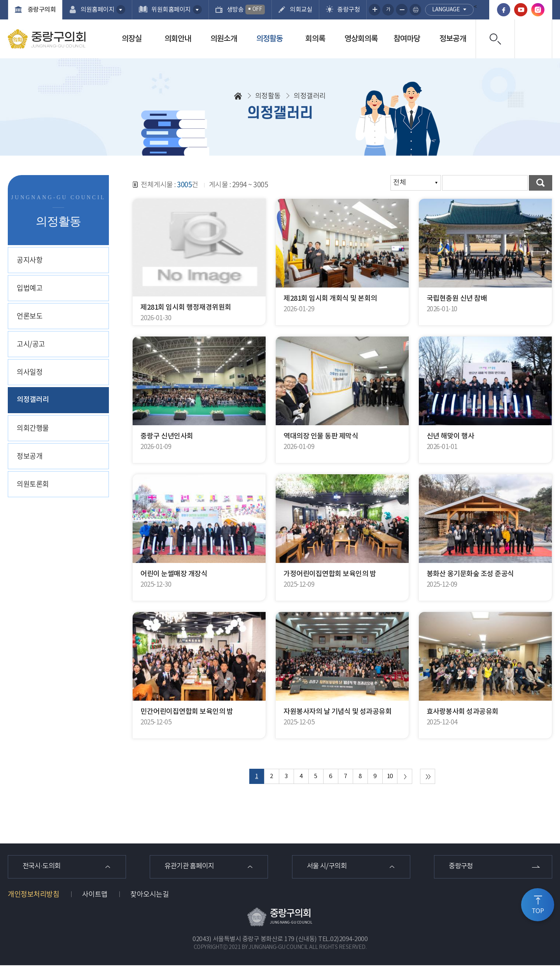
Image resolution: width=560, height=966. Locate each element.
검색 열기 (495, 39)
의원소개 (224, 39)
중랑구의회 (41, 10)
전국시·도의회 (44, 867)
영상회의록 (361, 39)
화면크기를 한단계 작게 (402, 10)
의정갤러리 (33, 400)
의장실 (132, 39)
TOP (538, 911)
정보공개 (453, 39)
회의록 (315, 39)
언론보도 (30, 316)
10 (390, 776)
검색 (541, 183)
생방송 (246, 10)
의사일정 (30, 372)
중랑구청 (348, 10)
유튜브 (521, 10)
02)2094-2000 (349, 940)
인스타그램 (538, 10)
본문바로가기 (0, 0)
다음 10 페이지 (405, 776)
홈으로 (238, 96)
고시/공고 (31, 344)
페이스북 (504, 10)
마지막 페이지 (428, 776)
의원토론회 (33, 484)
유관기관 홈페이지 (192, 867)
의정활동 (269, 39)
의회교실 (301, 10)
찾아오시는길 (150, 895)
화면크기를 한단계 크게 (374, 10)
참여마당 (407, 39)
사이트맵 (95, 895)
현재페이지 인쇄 (415, 10)
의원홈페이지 (97, 10)
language (446, 10)
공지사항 (30, 260)
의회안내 (178, 39)
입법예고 (30, 288)
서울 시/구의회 (329, 867)
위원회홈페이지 (171, 10)
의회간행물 (33, 428)
